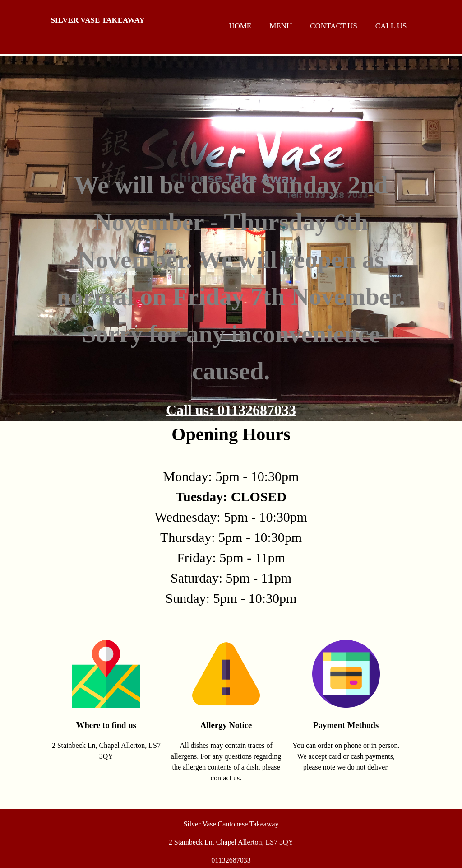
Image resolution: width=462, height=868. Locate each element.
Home (240, 26)
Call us (391, 26)
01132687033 (231, 860)
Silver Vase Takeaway (97, 20)
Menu (281, 26)
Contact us (334, 26)
